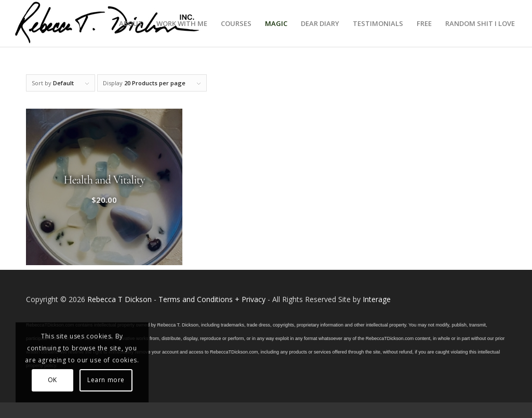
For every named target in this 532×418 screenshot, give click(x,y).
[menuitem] (131, 23)
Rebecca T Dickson (119, 299)
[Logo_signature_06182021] (108, 23)
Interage (377, 299)
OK (52, 380)
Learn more (106, 380)
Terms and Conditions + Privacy (212, 299)
